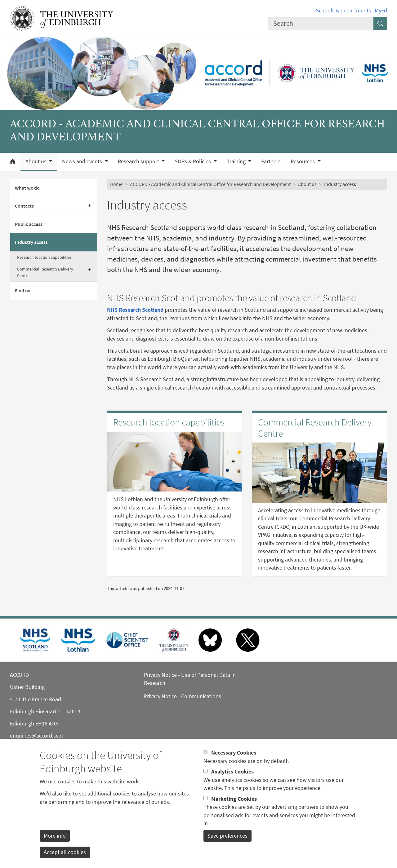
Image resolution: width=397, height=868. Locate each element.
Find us (22, 291)
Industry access (31, 242)
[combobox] (321, 24)
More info (55, 846)
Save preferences (227, 846)
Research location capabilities (44, 257)
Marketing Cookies (234, 809)
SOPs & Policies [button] (193, 161)
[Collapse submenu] (91, 242)
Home (116, 184)
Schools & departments (343, 11)
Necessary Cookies (234, 764)
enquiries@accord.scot (37, 736)
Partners (271, 161)
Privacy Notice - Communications (183, 696)
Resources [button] (303, 161)
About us (307, 184)
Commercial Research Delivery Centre (45, 272)
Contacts (24, 206)
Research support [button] (139, 161)
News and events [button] (83, 161)
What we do (27, 188)
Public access (29, 224)
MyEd (381, 11)
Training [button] (237, 161)
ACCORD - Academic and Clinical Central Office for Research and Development (210, 184)
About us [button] (37, 161)
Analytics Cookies (232, 782)
